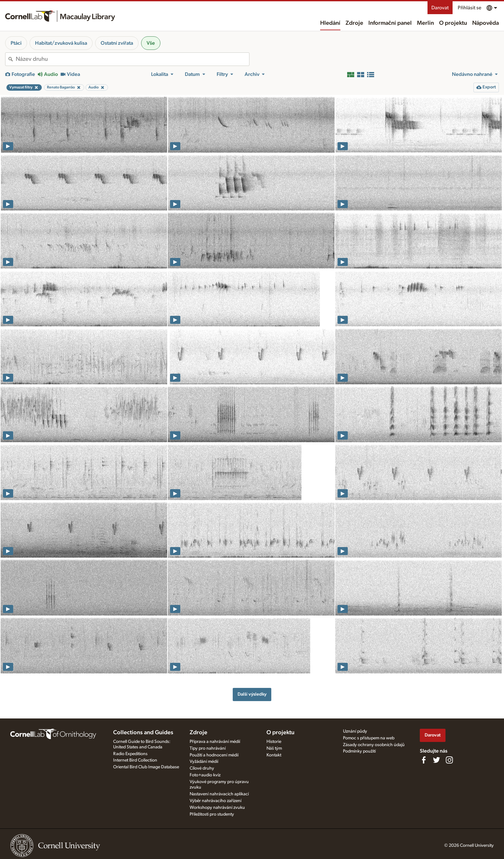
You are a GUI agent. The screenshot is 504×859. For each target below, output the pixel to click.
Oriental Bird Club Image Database (146, 767)
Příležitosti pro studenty (212, 814)
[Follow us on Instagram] (449, 760)
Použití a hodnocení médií (214, 755)
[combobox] (132, 59)
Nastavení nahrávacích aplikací (219, 794)
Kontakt (274, 755)
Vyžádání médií (204, 762)
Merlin (425, 23)
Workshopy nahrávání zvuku (217, 808)
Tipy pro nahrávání (208, 748)
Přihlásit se (469, 8)
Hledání (330, 23)
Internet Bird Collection (135, 760)
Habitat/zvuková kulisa (61, 43)
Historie (274, 742)
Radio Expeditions (130, 754)
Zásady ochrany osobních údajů (374, 745)
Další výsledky (252, 694)
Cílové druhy (202, 768)
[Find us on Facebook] (424, 760)
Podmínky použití (359, 751)
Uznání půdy (355, 731)
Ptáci (16, 43)
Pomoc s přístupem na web (369, 738)
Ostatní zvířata (117, 43)
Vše (151, 43)
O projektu (453, 23)
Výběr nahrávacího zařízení (216, 801)
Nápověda (486, 23)
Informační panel (390, 23)
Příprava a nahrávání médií (215, 742)
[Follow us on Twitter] (437, 760)
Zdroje (354, 23)
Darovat (440, 8)
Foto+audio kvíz (205, 775)
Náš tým (274, 748)
